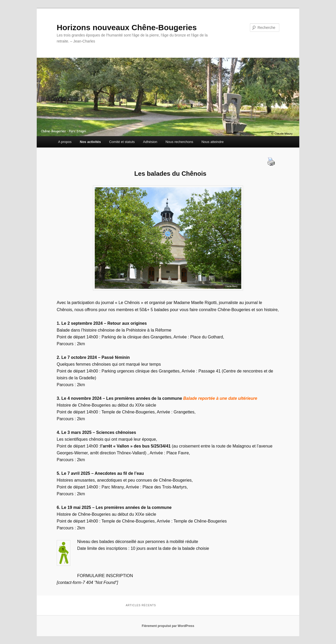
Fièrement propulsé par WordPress (168, 626)
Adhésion (150, 142)
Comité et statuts (122, 142)
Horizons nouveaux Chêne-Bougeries (127, 27)
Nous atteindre (212, 142)
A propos (65, 142)
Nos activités (90, 142)
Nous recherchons (179, 142)
